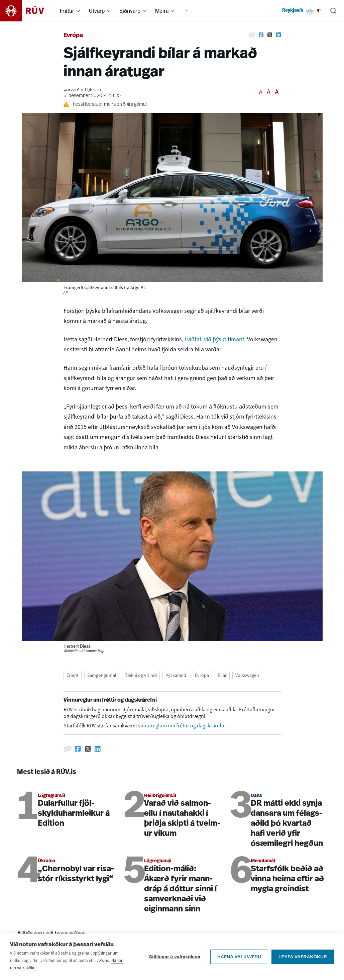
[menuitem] (78, 11)
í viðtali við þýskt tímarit (214, 339)
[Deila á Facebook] (261, 35)
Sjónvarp (130, 11)
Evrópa (73, 36)
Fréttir (67, 11)
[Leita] (333, 11)
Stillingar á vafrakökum (175, 960)
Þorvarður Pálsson (82, 90)
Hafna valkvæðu (239, 960)
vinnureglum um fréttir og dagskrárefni (182, 726)
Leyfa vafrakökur (303, 960)
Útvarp (97, 11)
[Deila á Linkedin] (278, 35)
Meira (162, 11)
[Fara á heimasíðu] (28, 11)
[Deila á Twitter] (270, 35)
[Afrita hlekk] (252, 35)
